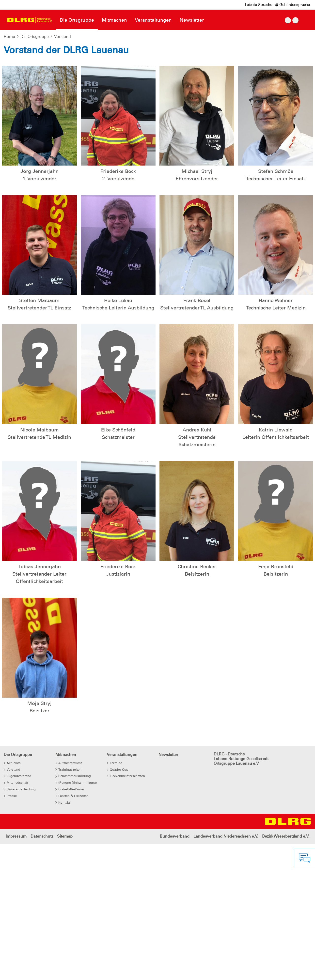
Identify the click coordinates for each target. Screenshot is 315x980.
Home (9, 37)
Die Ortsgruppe (35, 37)
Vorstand (63, 37)
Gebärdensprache (292, 5)
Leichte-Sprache (259, 5)
